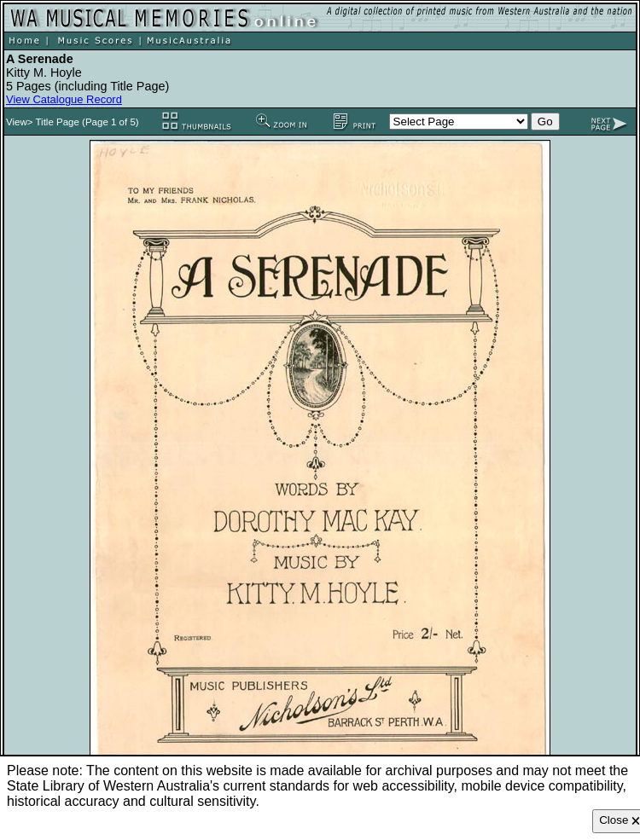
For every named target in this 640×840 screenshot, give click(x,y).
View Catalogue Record (64, 99)
